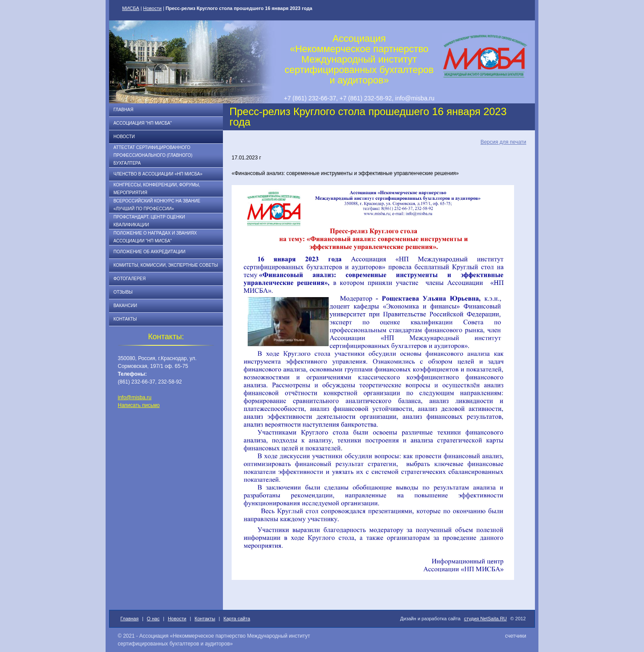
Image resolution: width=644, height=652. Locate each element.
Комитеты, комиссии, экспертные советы (166, 265)
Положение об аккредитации (149, 252)
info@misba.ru (135, 397)
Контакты (125, 319)
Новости (152, 8)
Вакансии (125, 306)
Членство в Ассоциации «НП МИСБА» (158, 174)
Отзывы (123, 292)
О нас (153, 619)
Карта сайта (237, 619)
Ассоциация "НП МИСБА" (143, 123)
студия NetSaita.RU (486, 619)
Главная (123, 110)
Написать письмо (139, 405)
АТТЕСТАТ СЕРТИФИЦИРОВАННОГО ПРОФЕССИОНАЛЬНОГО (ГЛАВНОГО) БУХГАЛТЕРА (153, 155)
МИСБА (131, 8)
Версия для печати (503, 142)
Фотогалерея (129, 279)
